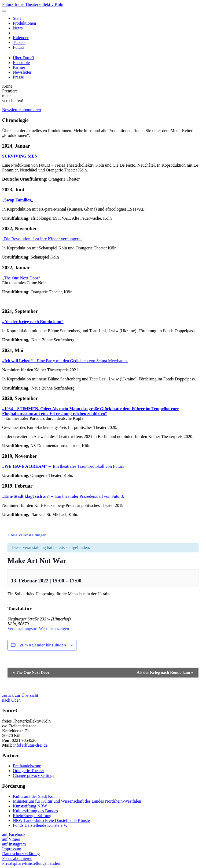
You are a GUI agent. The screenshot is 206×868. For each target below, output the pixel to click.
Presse (18, 77)
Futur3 (19, 47)
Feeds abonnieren (17, 858)
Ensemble (21, 63)
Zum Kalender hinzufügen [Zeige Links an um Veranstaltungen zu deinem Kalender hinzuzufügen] (43, 645)
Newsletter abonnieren (21, 110)
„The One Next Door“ (22, 278)
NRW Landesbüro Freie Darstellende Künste (51, 820)
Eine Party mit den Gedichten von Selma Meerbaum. (65, 361)
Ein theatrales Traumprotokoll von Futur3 (63, 466)
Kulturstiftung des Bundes (35, 811)
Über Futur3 (23, 58)
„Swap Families (16, 200)
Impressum (12, 849)
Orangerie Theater (29, 771)
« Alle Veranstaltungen (27, 535)
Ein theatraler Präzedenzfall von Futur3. (63, 496)
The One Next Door (31, 672)
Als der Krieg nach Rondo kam (165, 672)
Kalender (21, 38)
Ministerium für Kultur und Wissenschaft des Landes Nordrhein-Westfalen (77, 801)
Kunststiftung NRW (30, 806)
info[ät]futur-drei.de (30, 745)
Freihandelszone (27, 766)
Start (17, 18)
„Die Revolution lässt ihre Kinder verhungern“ (42, 239)
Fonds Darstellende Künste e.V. (40, 825)
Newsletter (22, 72)
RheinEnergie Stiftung (32, 816)
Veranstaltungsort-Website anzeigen (38, 629)
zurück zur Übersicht (20, 695)
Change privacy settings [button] (34, 775)
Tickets (19, 42)
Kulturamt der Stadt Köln (35, 796)
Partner (19, 67)
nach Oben (11, 700)
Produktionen (24, 23)
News (18, 28)
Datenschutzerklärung (21, 854)
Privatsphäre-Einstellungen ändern (32, 863)
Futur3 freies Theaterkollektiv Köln (33, 4)
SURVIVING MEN (20, 156)
